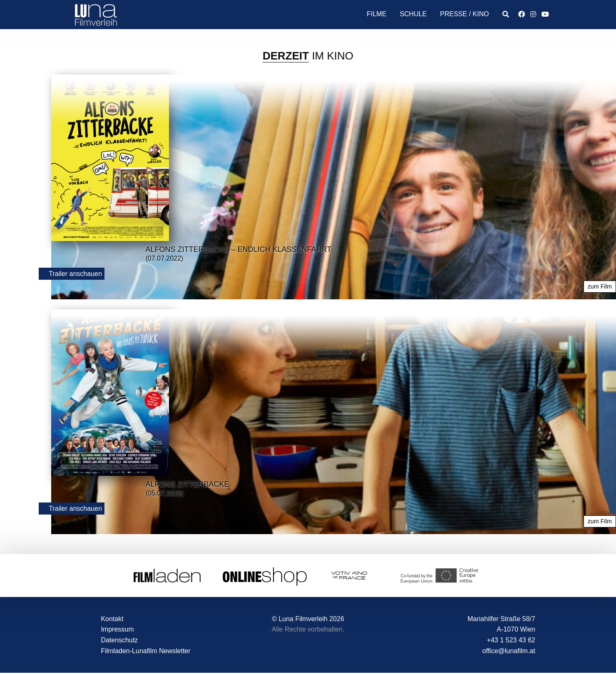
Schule (413, 14)
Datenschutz (119, 640)
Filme (376, 14)
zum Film (600, 286)
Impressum (117, 629)
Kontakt (112, 619)
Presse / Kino (464, 14)
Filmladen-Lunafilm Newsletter (145, 651)
